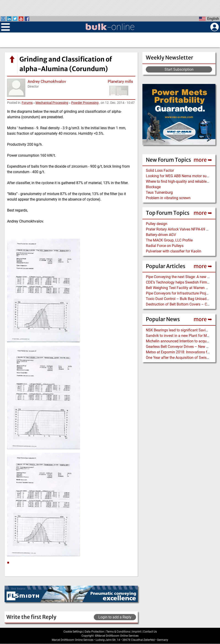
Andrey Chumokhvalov (47, 81)
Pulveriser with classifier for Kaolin (174, 251)
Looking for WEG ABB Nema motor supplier (181, 176)
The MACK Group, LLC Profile (169, 240)
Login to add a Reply (115, 617)
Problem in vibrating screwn (168, 198)
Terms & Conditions (118, 632)
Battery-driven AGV (161, 235)
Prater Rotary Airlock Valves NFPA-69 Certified (183, 229)
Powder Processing (85, 103)
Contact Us (150, 632)
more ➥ (203, 160)
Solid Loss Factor (160, 170)
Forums (27, 103)
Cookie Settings (73, 632)
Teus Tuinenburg (159, 192)
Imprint (137, 632)
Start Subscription (179, 69)
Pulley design (157, 224)
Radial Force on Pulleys (165, 246)
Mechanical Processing (52, 103)
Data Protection (94, 632)
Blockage (153, 187)
